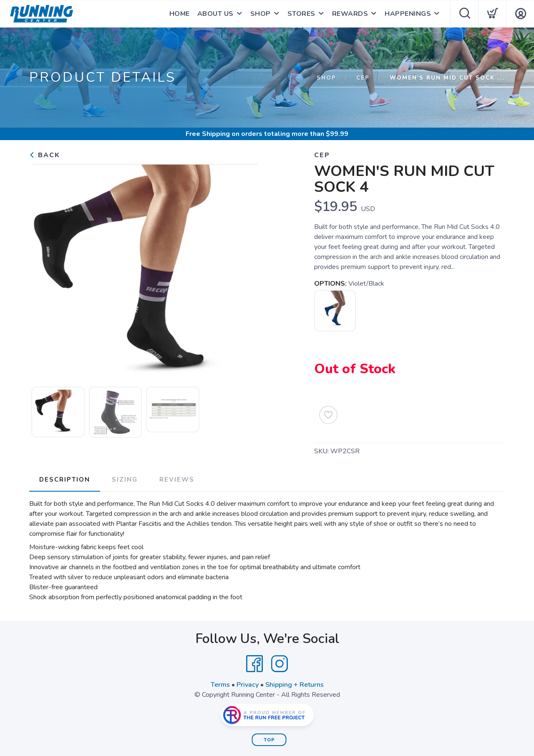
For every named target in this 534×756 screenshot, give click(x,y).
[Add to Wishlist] (328, 415)
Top (269, 740)
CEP (363, 78)
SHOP (261, 14)
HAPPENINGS (408, 14)
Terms (220, 685)
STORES (301, 14)
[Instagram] (280, 664)
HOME (180, 14)
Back (45, 155)
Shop (326, 78)
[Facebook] (254, 664)
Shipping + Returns (295, 685)
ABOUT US (215, 14)
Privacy (248, 685)
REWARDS (350, 14)
